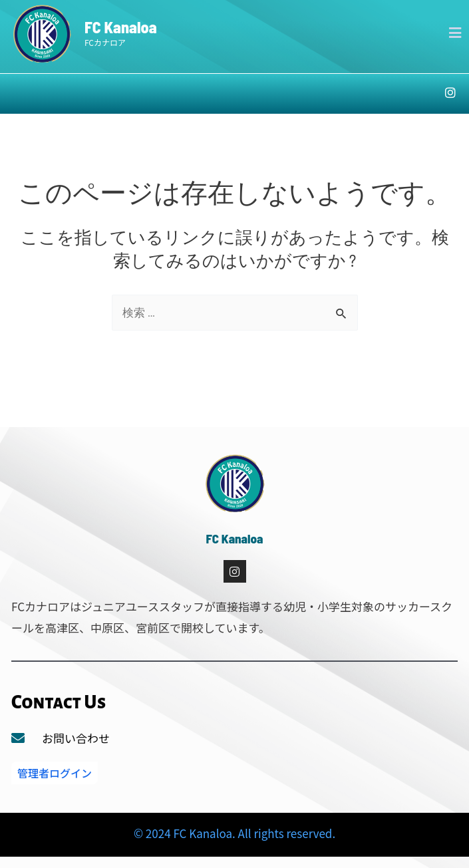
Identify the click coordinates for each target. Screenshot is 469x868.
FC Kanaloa (121, 27)
